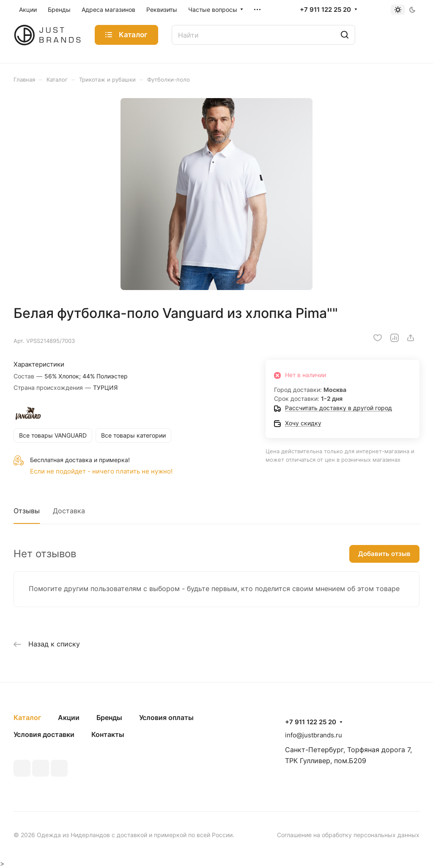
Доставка (69, 511)
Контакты (108, 734)
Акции (69, 717)
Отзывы (27, 511)
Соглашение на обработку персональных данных (348, 835)
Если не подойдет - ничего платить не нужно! (101, 471)
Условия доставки (44, 734)
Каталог (27, 717)
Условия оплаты (166, 717)
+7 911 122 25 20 (325, 10)
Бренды (109, 717)
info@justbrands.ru (314, 735)
